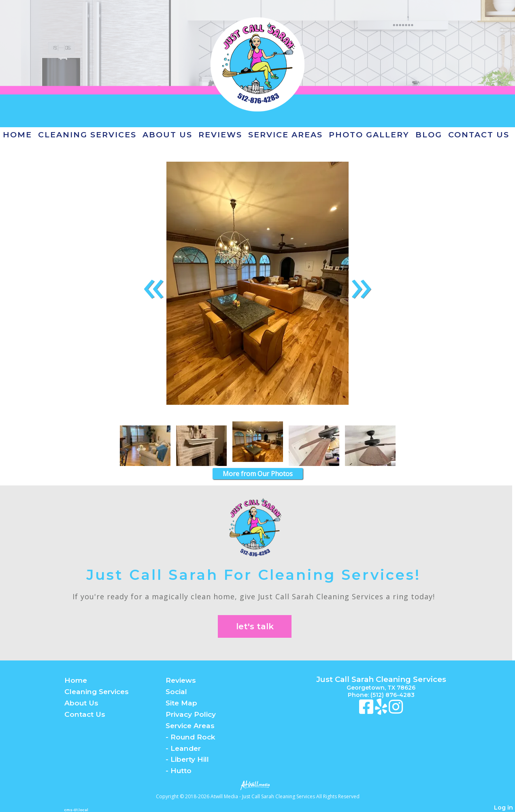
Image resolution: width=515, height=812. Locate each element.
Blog (429, 135)
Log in (503, 808)
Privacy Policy (191, 714)
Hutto (181, 770)
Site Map (181, 703)
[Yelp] (382, 711)
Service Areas (285, 135)
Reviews (220, 135)
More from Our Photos (258, 474)
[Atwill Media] (257, 785)
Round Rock (193, 737)
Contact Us (479, 135)
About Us (167, 135)
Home (17, 135)
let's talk (255, 626)
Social (176, 691)
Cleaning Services (87, 135)
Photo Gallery (369, 135)
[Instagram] (396, 711)
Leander (186, 748)
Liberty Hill (190, 759)
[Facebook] (367, 711)
